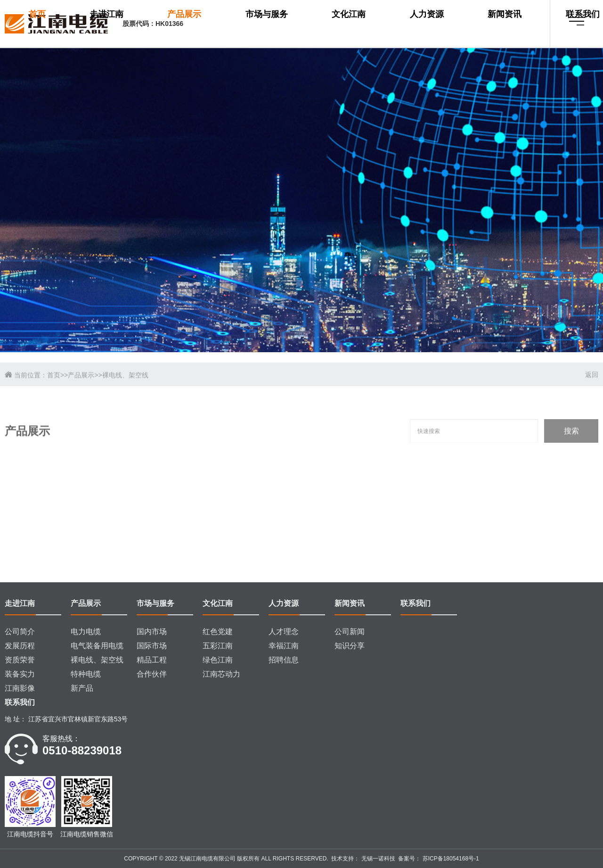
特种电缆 (86, 674)
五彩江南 (218, 646)
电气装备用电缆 (97, 646)
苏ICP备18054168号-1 (450, 859)
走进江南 (252, 24)
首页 (220, 24)
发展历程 (20, 646)
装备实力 (20, 674)
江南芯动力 (221, 674)
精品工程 (152, 660)
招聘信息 (284, 660)
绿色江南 (218, 660)
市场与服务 (335, 24)
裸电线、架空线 (97, 660)
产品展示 (292, 24)
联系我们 (229, 50)
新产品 (82, 688)
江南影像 (20, 688)
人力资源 (419, 24)
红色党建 (218, 632)
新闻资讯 (459, 24)
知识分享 (350, 646)
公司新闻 (350, 632)
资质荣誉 (20, 660)
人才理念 (284, 632)
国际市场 (152, 646)
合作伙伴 (152, 674)
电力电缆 (86, 632)
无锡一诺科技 (377, 859)
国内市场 (152, 632)
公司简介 (20, 632)
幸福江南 (284, 646)
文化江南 (379, 24)
